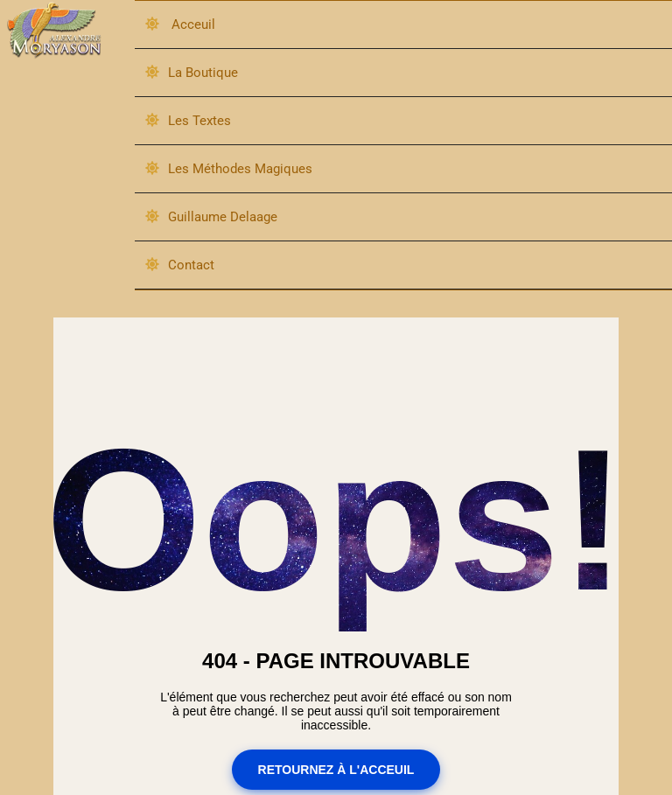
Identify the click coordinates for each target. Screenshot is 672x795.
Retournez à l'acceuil (336, 771)
